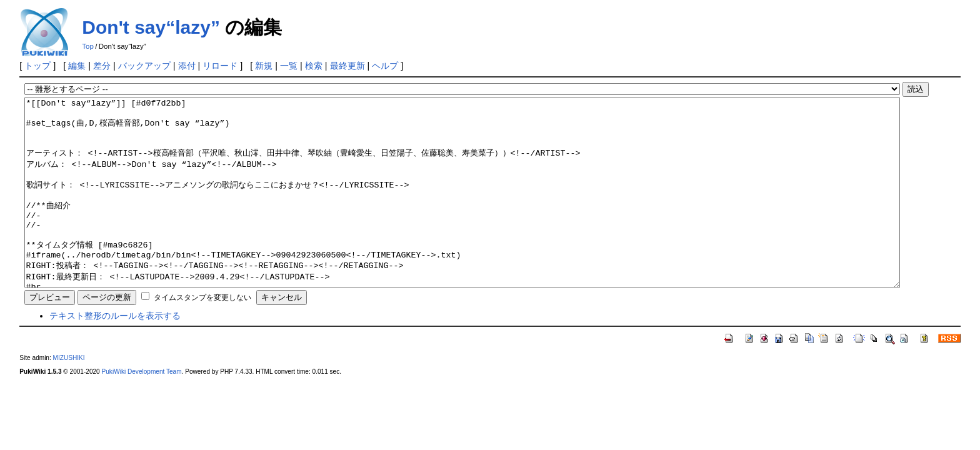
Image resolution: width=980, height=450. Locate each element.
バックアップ (144, 66)
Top (88, 46)
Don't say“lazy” (151, 27)
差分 (102, 66)
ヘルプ (385, 66)
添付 (187, 66)
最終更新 (347, 66)
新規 (264, 66)
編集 (77, 66)
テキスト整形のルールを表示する (115, 353)
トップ (37, 66)
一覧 (289, 66)
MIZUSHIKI (69, 395)
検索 (314, 66)
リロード (220, 66)
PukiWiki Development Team (142, 409)
